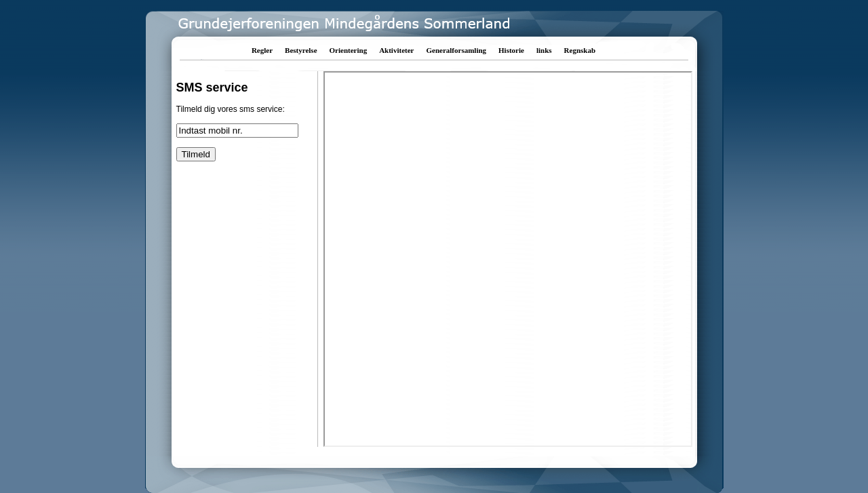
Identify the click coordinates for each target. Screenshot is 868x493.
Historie (511, 50)
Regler (262, 50)
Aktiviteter (396, 50)
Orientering (349, 50)
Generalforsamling (456, 50)
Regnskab (580, 50)
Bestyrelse (301, 50)
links (544, 50)
